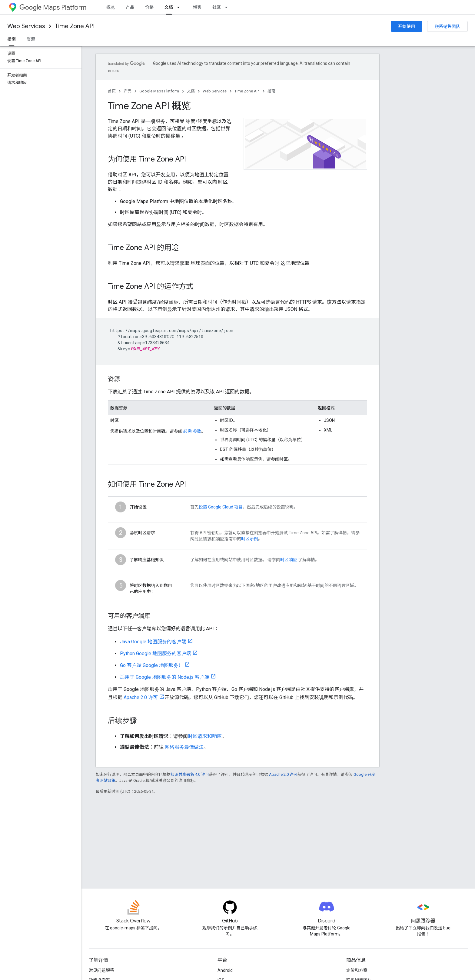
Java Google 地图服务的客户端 (153, 642)
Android (225, 970)
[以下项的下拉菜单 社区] (228, 7)
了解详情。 (308, 560)
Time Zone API (75, 26)
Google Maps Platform (159, 91)
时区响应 (289, 560)
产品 (130, 7)
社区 (217, 7)
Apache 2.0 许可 (141, 697)
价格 (149, 7)
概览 (111, 7)
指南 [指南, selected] (12, 39)
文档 (191, 91)
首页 (112, 91)
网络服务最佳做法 (184, 747)
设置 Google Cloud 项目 (221, 507)
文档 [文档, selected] (169, 7)
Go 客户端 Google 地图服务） (152, 665)
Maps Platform (53, 7)
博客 (197, 7)
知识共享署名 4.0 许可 (190, 774)
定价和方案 (357, 970)
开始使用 (407, 26)
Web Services (26, 26)
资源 (31, 39)
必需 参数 (192, 431)
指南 (271, 91)
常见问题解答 (101, 970)
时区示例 (250, 539)
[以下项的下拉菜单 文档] (180, 7)
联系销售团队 (447, 26)
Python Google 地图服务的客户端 (156, 653)
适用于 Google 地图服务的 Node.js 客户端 (165, 677)
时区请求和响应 (205, 736)
